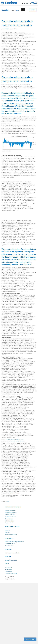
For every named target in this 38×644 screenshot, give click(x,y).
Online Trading (9, 519)
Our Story (8, 532)
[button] (33, 10)
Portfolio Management (11, 513)
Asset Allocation (9, 546)
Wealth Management (10, 510)
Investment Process (10, 544)
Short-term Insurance (10, 517)
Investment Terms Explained (12, 553)
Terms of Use (9, 567)
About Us (8, 530)
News (8, 501)
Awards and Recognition (11, 534)
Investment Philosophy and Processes (15, 542)
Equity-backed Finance (11, 523)
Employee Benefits (10, 515)
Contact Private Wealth (11, 560)
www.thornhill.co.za (14, 493)
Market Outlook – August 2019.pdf (16, 441)
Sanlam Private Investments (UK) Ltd (15, 439)
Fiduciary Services (10, 521)
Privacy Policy (9, 569)
